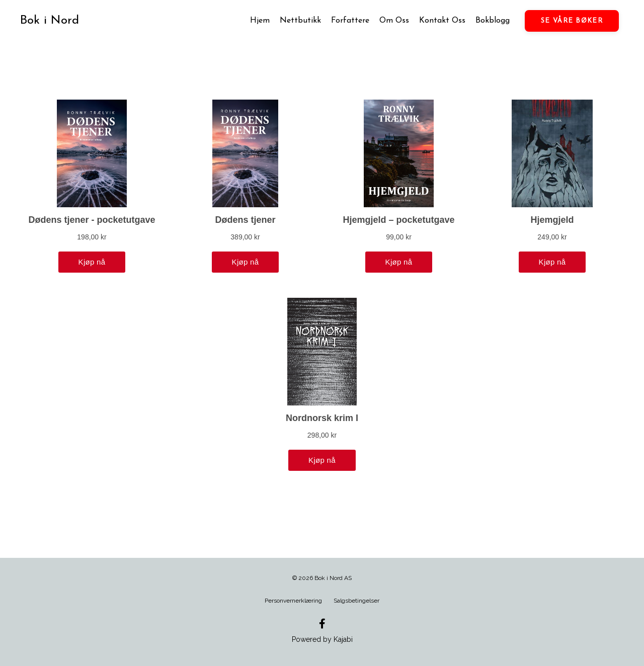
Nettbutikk (300, 21)
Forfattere (350, 21)
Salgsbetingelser (356, 601)
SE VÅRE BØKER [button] (572, 21)
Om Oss (394, 21)
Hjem (260, 21)
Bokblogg (493, 21)
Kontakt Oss (442, 21)
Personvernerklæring (293, 601)
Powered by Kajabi (322, 639)
